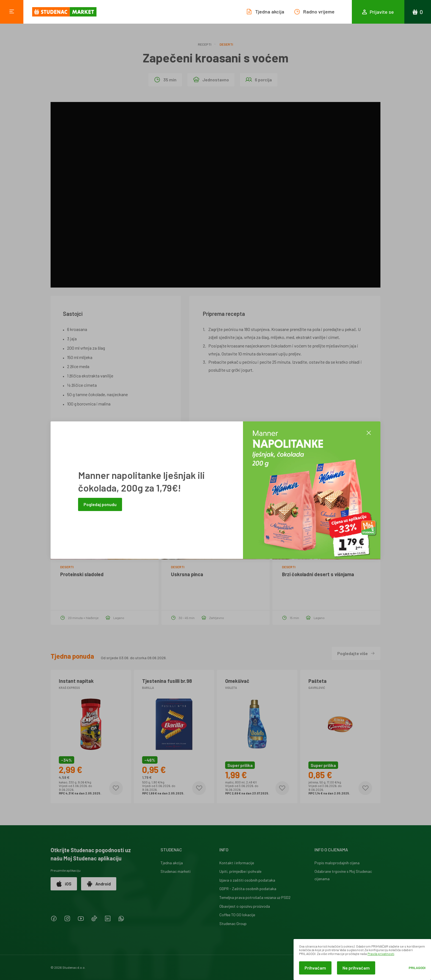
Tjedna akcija (172, 863)
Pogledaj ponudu (100, 504)
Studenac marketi (176, 871)
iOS (64, 884)
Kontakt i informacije (237, 863)
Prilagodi (417, 968)
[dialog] (362, 960)
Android (99, 884)
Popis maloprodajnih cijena (337, 863)
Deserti (226, 44)
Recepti (205, 44)
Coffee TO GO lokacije (237, 915)
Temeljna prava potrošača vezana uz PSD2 (255, 897)
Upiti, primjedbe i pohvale (240, 871)
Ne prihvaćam (356, 968)
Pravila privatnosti (381, 954)
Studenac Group (233, 924)
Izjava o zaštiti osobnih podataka (247, 880)
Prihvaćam (315, 968)
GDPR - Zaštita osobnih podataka (248, 889)
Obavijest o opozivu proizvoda (245, 906)
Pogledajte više (356, 653)
